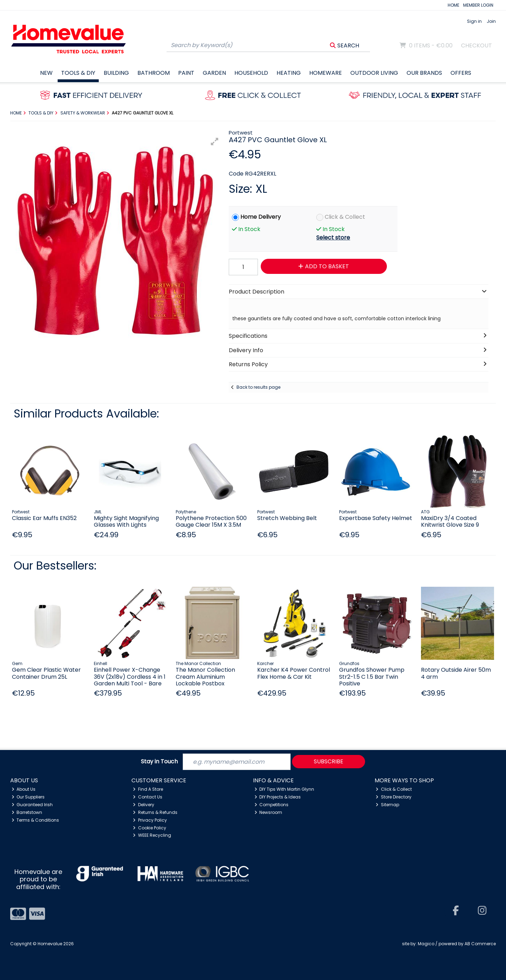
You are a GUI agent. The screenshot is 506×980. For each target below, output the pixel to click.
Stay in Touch (159, 762)
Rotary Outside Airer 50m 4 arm (456, 673)
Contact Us (148, 797)
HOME (453, 5)
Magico (426, 944)
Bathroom (154, 73)
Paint (186, 73)
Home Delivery (261, 217)
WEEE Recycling (152, 835)
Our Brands (424, 73)
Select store (333, 238)
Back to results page (258, 387)
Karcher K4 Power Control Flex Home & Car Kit (294, 673)
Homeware (326, 73)
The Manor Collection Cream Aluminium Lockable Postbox (205, 676)
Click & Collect (345, 217)
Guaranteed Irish (32, 805)
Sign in (474, 21)
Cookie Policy (150, 828)
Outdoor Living (374, 73)
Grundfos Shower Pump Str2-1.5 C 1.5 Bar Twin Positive (372, 676)
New (46, 73)
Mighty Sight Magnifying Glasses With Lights (126, 521)
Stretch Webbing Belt (287, 518)
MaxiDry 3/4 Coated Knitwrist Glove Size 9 (450, 521)
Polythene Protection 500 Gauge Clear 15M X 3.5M (211, 521)
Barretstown (27, 812)
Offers (461, 73)
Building (116, 73)
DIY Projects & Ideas (278, 797)
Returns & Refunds (155, 812)
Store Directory (394, 797)
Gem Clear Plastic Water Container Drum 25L (46, 673)
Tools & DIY (78, 73)
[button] (215, 142)
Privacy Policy (150, 820)
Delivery (144, 805)
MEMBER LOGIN (478, 5)
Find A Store (148, 789)
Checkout (476, 45)
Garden (214, 73)
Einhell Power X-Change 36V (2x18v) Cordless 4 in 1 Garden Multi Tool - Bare (130, 676)
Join (491, 21)
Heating (289, 73)
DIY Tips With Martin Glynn (284, 789)
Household (251, 73)
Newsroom (268, 812)
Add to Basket (324, 266)
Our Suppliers (28, 797)
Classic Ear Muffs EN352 (44, 518)
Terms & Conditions (35, 820)
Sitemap (387, 805)
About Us (24, 789)
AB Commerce (480, 944)
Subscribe (329, 761)
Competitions (272, 805)
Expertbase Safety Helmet (376, 518)
